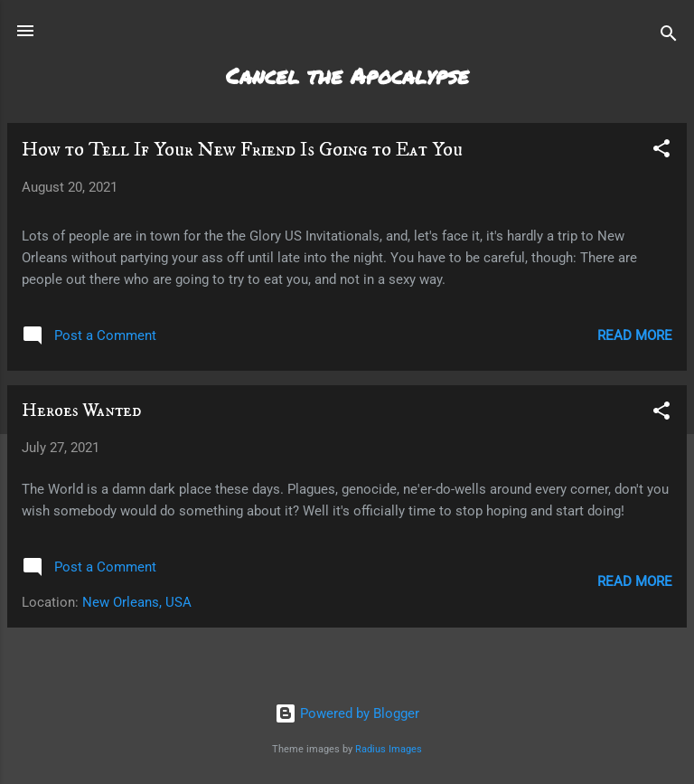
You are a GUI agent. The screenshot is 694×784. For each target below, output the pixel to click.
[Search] (669, 37)
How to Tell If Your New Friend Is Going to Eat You (242, 150)
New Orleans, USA (137, 602)
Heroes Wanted (82, 411)
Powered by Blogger (347, 713)
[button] (661, 151)
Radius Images (389, 749)
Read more (635, 335)
